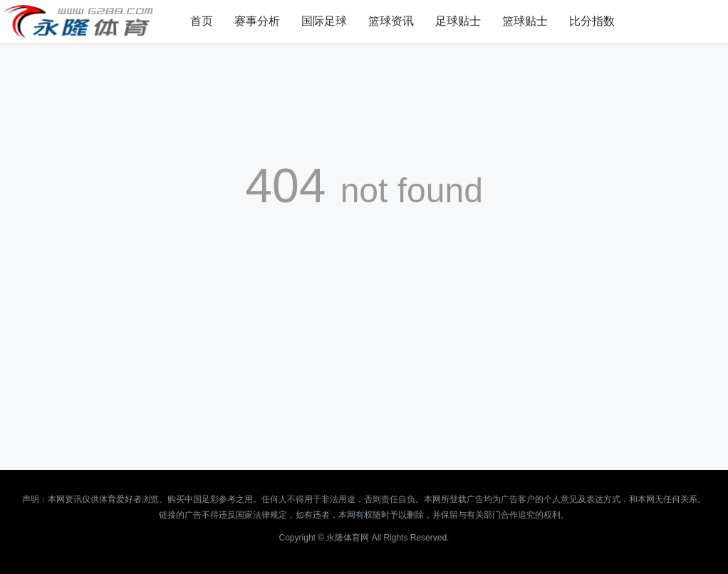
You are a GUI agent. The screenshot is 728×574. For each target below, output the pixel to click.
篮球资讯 (391, 21)
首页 (202, 21)
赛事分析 (257, 21)
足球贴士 (458, 21)
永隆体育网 (348, 538)
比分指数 (592, 21)
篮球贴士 (525, 21)
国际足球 (324, 21)
